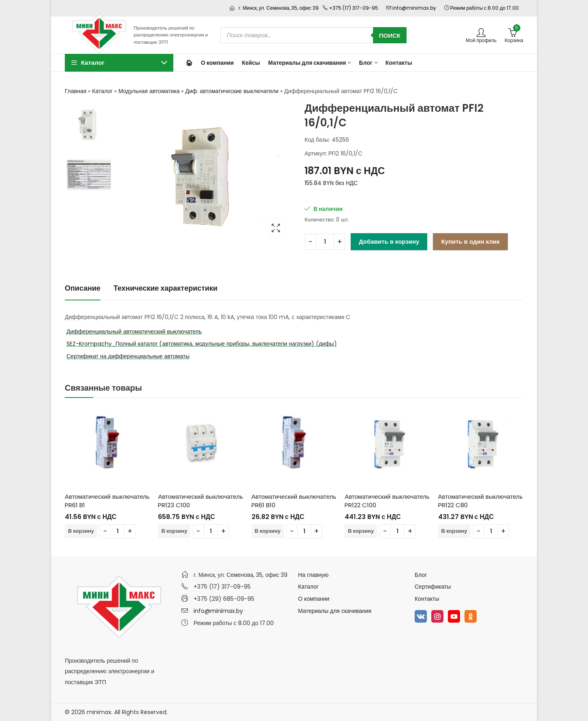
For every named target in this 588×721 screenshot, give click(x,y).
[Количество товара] (325, 242)
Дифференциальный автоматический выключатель (134, 332)
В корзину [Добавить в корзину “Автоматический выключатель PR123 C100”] (174, 531)
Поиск (390, 35)
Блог (421, 575)
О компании (314, 599)
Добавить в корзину (389, 241)
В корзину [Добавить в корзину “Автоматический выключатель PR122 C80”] (454, 531)
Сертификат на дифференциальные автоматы (128, 356)
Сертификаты (433, 587)
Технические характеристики (165, 288)
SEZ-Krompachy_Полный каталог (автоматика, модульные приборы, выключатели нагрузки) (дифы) (202, 344)
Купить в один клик (470, 241)
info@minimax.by (218, 611)
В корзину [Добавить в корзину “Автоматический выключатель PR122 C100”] (361, 531)
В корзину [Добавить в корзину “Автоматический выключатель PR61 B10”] (268, 531)
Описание (83, 288)
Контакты (427, 599)
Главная (76, 91)
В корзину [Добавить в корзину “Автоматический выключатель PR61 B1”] (81, 531)
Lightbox (276, 228)
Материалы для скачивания (335, 611)
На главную (313, 575)
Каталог (102, 91)
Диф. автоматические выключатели (232, 91)
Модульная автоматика (149, 91)
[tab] (83, 288)
